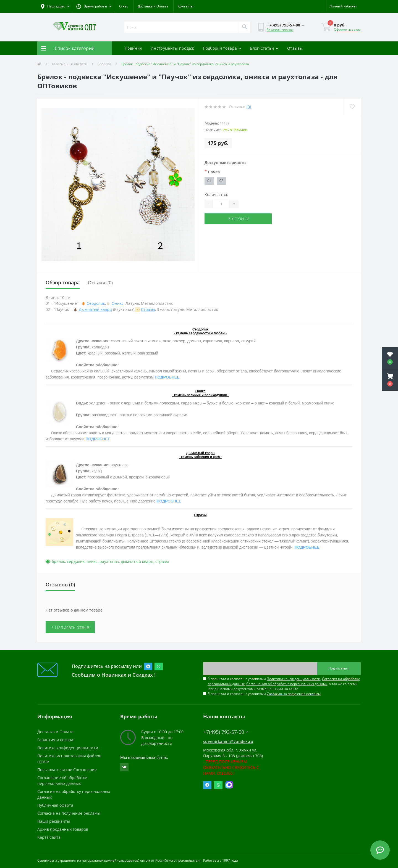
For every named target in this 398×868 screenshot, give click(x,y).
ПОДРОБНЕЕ (167, 377)
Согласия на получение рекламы (294, 694)
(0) (249, 107)
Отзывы (295, 48)
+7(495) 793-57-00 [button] (226, 732)
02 (221, 181)
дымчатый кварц (137, 561)
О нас (124, 6)
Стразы (148, 309)
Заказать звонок (280, 30)
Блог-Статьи (264, 48)
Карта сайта (49, 837)
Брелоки (104, 64)
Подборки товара (222, 48)
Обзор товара (63, 282)
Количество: (216, 194)
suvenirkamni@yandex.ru (228, 741)
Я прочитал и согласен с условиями (264, 694)
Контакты (185, 6)
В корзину (238, 219)
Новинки (133, 48)
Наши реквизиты (54, 821)
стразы (162, 561)
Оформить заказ (347, 29)
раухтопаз (109, 561)
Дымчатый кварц (95, 309)
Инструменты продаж (172, 48)
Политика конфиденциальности (68, 748)
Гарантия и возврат (56, 740)
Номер (212, 171)
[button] (94, 6)
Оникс (118, 303)
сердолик (76, 561)
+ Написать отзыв (70, 627)
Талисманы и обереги (69, 64)
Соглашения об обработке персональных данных (287, 684)
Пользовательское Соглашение (67, 770)
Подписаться (339, 668)
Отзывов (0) (100, 283)
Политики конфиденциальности (294, 679)
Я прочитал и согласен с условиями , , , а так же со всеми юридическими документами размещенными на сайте (284, 684)
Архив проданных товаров (63, 829)
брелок (58, 561)
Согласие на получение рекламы (69, 813)
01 (209, 181)
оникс (92, 561)
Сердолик (96, 303)
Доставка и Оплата (153, 6)
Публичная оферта (55, 805)
